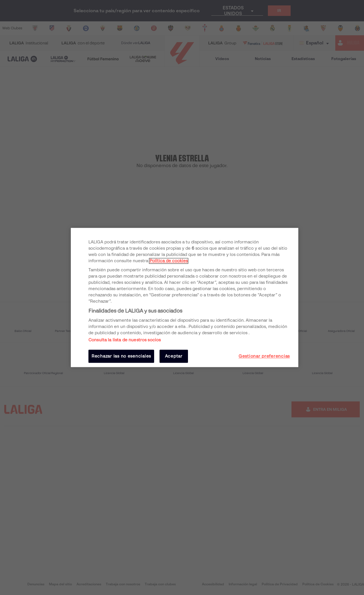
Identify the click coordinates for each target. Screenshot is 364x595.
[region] (185, 297)
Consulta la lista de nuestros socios (125, 340)
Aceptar (174, 356)
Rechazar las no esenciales (121, 356)
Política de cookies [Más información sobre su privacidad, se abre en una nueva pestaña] (169, 261)
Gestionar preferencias (264, 356)
